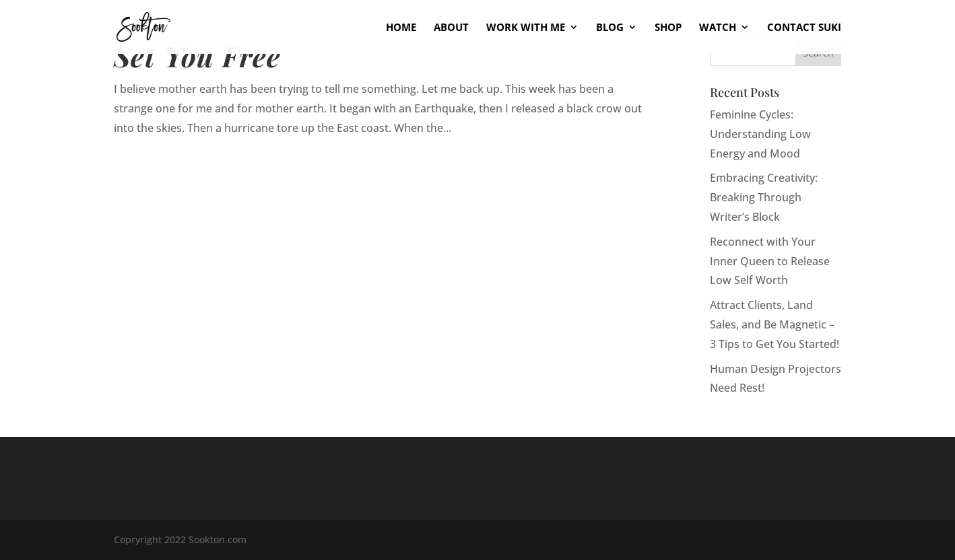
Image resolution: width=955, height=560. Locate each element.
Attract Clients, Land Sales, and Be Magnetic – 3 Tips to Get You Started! (775, 324)
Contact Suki (804, 28)
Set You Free (197, 56)
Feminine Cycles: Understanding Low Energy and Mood (760, 134)
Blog (610, 28)
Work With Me (526, 28)
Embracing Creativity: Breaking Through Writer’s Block (764, 197)
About (451, 28)
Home (401, 28)
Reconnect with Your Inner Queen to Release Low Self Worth (770, 261)
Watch (718, 28)
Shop (668, 28)
